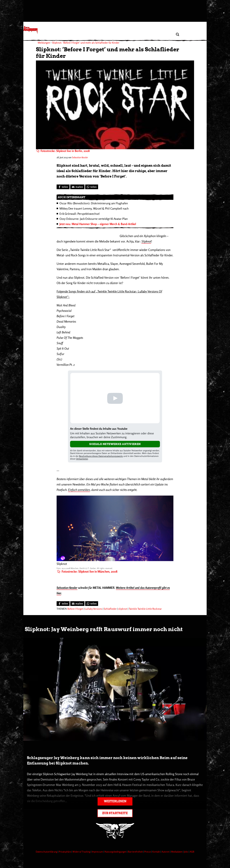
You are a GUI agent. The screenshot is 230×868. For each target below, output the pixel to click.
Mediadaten (177, 852)
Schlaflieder (110, 609)
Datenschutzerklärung (47, 852)
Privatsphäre (65, 852)
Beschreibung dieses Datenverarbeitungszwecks (101, 456)
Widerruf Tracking (82, 852)
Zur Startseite (115, 813)
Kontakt (156, 852)
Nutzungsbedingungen (116, 852)
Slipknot (146, 241)
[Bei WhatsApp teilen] (92, 187)
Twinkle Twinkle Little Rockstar (145, 609)
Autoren (166, 852)
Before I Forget (75, 609)
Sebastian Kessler (80, 157)
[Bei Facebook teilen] (63, 187)
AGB (192, 852)
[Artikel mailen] (77, 187)
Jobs (186, 852)
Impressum (98, 852)
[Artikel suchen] (177, 34)
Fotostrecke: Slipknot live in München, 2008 (87, 571)
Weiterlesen (115, 801)
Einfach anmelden (79, 490)
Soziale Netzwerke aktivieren (115, 444)
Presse (148, 852)
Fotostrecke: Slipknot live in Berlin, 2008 (63, 151)
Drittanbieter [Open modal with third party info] (82, 459)
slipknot (123, 609)
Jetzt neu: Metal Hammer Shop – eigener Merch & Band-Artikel (98, 224)
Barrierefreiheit (136, 852)
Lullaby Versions (94, 609)
